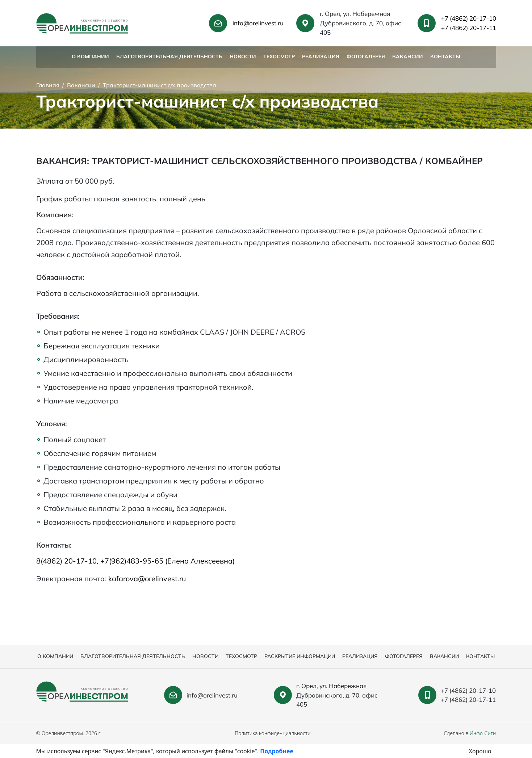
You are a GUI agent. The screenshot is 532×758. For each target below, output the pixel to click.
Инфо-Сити (483, 733)
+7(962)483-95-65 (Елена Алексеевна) (167, 561)
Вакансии (408, 56)
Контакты (445, 56)
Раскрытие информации (300, 656)
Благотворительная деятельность (169, 56)
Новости (243, 56)
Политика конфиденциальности (273, 733)
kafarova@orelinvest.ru (147, 579)
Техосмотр (279, 56)
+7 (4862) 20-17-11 (469, 28)
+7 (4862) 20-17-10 (469, 18)
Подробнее (277, 751)
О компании (90, 56)
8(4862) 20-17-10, (68, 561)
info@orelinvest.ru (258, 23)
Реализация (321, 56)
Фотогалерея (366, 56)
